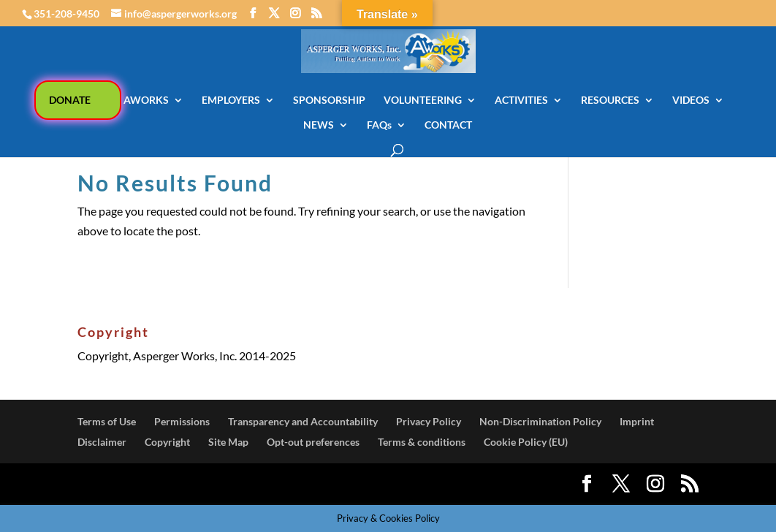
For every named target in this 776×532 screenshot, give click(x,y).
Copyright (167, 442)
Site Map (228, 442)
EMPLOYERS (231, 100)
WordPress (324, 484)
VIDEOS (691, 100)
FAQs (379, 125)
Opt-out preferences (313, 442)
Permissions (182, 421)
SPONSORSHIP (329, 100)
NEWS (319, 125)
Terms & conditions (422, 442)
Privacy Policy (429, 421)
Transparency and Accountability (303, 421)
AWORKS (146, 100)
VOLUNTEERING (423, 100)
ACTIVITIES (521, 100)
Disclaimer (102, 442)
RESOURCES (610, 100)
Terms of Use (107, 421)
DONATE (70, 100)
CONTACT (448, 125)
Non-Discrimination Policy (540, 421)
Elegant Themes (183, 484)
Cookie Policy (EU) (526, 442)
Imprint (637, 421)
